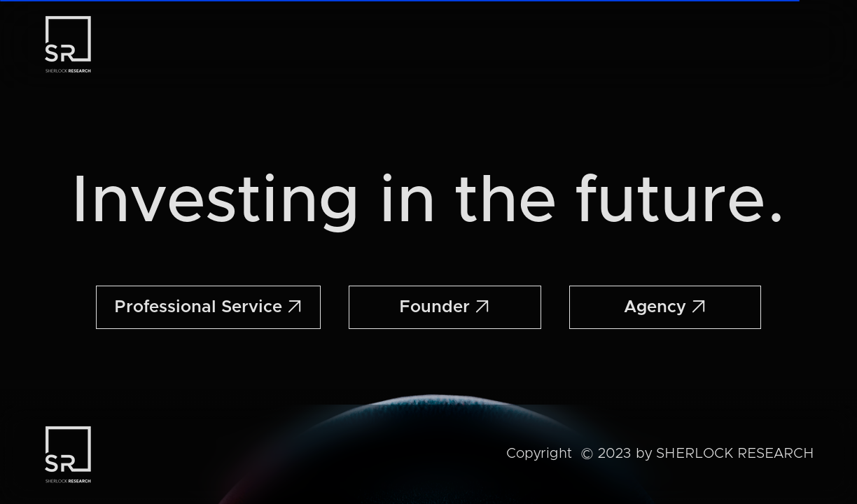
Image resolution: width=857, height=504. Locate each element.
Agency (665, 307)
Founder (445, 307)
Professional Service (208, 307)
